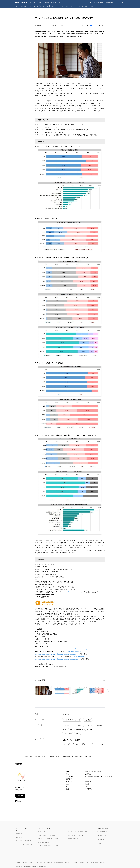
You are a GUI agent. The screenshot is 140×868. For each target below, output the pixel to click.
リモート (80, 725)
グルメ (92, 6)
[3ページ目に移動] (104, 680)
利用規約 (49, 863)
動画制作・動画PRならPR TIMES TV (47, 835)
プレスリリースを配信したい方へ (24, 844)
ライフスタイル (75, 6)
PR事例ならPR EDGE (74, 839)
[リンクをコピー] (103, 25)
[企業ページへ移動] (21, 777)
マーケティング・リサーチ (72, 720)
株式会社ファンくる (41, 757)
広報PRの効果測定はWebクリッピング (48, 846)
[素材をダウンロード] (100, 25)
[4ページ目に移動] (105, 680)
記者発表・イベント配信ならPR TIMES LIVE (49, 839)
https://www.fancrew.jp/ (71, 592)
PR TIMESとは (19, 834)
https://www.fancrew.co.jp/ (93, 772)
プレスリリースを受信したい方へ (24, 841)
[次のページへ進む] (109, 690)
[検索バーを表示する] (123, 3)
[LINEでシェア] (94, 25)
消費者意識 (79, 730)
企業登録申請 (109, 3)
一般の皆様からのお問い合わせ (98, 863)
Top (17, 6)
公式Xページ (100, 839)
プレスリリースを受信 (96, 3)
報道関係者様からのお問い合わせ (63, 863)
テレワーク (90, 725)
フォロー (20, 796)
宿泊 (71, 730)
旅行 (64, 730)
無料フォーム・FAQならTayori (76, 835)
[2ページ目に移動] (103, 680)
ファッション (65, 6)
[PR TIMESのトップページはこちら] (38, 3)
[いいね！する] (82, 25)
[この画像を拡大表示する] (43, 691)
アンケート (90, 730)
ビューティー (55, 6)
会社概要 (18, 863)
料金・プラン (19, 837)
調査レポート (67, 714)
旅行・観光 (88, 720)
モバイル (32, 6)
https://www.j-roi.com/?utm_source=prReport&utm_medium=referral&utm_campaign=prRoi (65, 649)
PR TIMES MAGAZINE (43, 842)
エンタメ (46, 6)
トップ (18, 757)
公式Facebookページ (103, 832)
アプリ (39, 6)
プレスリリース (28, 757)
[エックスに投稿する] (87, 25)
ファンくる (79, 734)
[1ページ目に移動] (102, 680)
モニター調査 (67, 734)
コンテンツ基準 (41, 863)
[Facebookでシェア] (91, 25)
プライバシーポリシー (28, 863)
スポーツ (98, 6)
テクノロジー (24, 6)
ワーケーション (68, 725)
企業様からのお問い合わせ (81, 863)
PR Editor (40, 849)
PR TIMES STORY (42, 832)
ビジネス (85, 6)
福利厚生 (100, 725)
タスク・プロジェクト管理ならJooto (78, 832)
